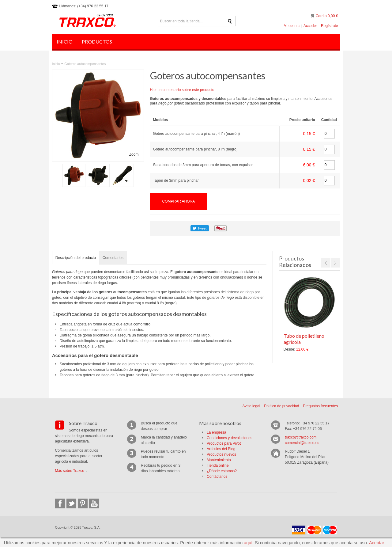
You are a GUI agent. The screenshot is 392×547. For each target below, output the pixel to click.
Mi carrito (313, 16)
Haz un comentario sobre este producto (182, 90)
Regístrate (329, 26)
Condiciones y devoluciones (230, 438)
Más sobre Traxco (70, 471)
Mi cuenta (292, 26)
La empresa (216, 432)
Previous (326, 263)
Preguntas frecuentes (320, 406)
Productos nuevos (221, 454)
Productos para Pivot (224, 443)
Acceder (310, 26)
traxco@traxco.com (301, 437)
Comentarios (113, 258)
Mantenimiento (219, 460)
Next (335, 263)
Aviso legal (251, 406)
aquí (248, 543)
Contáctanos (217, 477)
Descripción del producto (76, 258)
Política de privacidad (281, 406)
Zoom (134, 154)
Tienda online (218, 465)
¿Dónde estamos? (222, 471)
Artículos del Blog (221, 449)
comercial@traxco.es (302, 443)
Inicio (56, 64)
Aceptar (377, 543)
